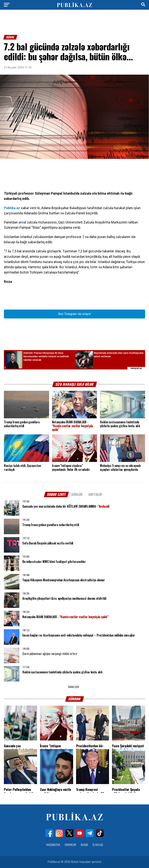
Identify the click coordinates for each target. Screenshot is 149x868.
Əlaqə (84, 845)
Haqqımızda (53, 845)
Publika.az (12, 208)
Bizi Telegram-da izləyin (74, 314)
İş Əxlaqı (98, 845)
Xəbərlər (70, 845)
